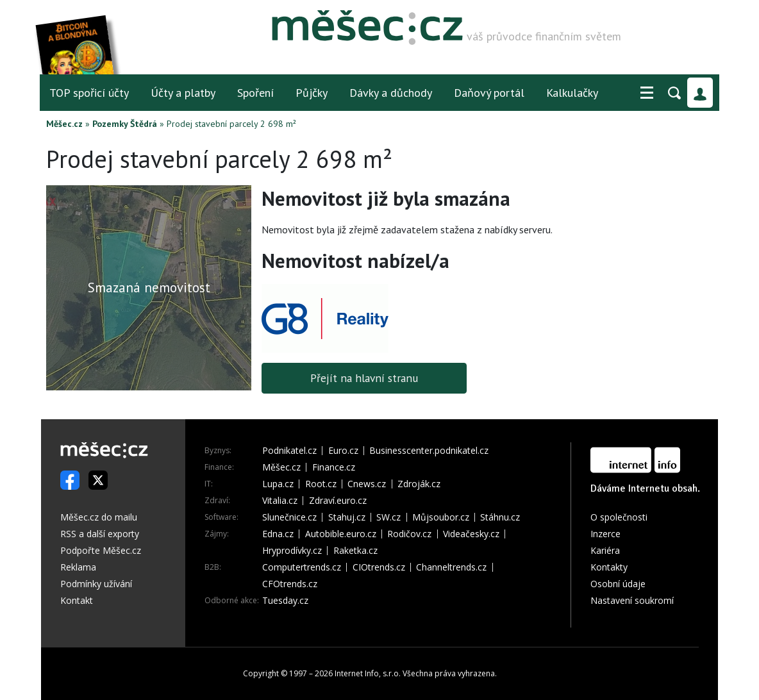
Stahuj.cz (347, 517)
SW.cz (388, 517)
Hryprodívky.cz (292, 551)
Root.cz (321, 484)
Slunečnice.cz (289, 517)
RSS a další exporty (100, 534)
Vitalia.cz (280, 501)
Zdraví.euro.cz (338, 501)
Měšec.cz (64, 124)
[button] (647, 93)
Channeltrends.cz (451, 567)
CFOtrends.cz (290, 584)
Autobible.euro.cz (341, 534)
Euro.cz (343, 451)
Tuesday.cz (285, 601)
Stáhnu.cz (500, 517)
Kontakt (77, 600)
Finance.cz (334, 467)
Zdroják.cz (419, 484)
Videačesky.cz (471, 534)
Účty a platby (183, 93)
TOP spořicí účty (89, 93)
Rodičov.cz (409, 534)
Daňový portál (489, 93)
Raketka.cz (355, 551)
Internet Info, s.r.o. (368, 673)
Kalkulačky (572, 93)
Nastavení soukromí (632, 600)
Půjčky (312, 93)
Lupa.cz (278, 484)
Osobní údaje (618, 584)
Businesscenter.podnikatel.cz (429, 451)
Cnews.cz (367, 484)
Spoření (255, 93)
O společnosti (619, 517)
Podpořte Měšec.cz (101, 550)
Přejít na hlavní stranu (364, 378)
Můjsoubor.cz (441, 517)
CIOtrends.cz (379, 567)
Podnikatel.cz (289, 451)
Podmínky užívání (96, 584)
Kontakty (609, 567)
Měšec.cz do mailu (99, 517)
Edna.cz (278, 534)
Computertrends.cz (302, 567)
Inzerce (605, 534)
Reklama (78, 567)
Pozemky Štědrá (125, 124)
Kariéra (605, 550)
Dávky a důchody (391, 93)
